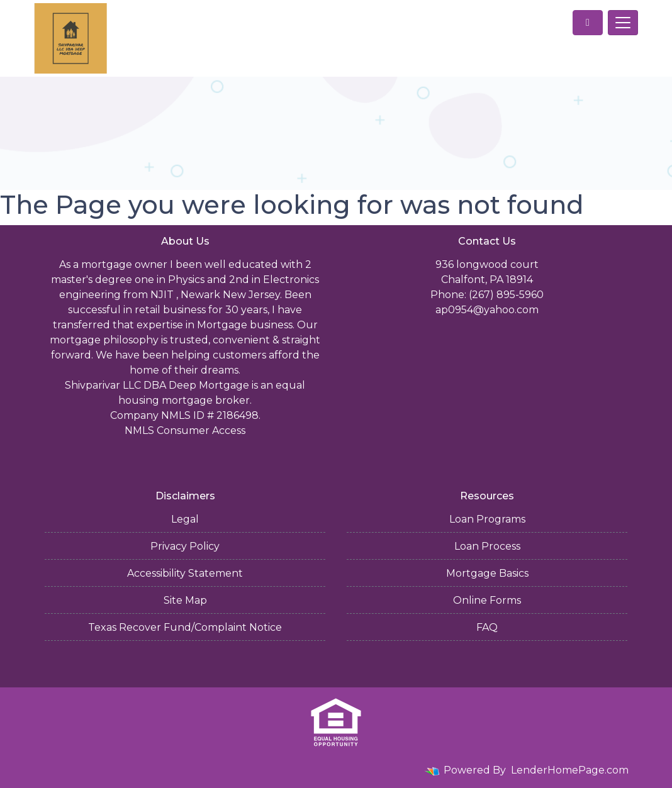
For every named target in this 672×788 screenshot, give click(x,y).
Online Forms (487, 600)
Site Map (185, 600)
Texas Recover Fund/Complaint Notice (185, 627)
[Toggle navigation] (623, 23)
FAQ (487, 627)
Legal (185, 519)
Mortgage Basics (487, 573)
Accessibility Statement (185, 573)
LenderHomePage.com (570, 770)
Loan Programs (487, 519)
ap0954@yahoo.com (487, 310)
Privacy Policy (185, 546)
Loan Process (487, 546)
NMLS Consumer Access (185, 430)
